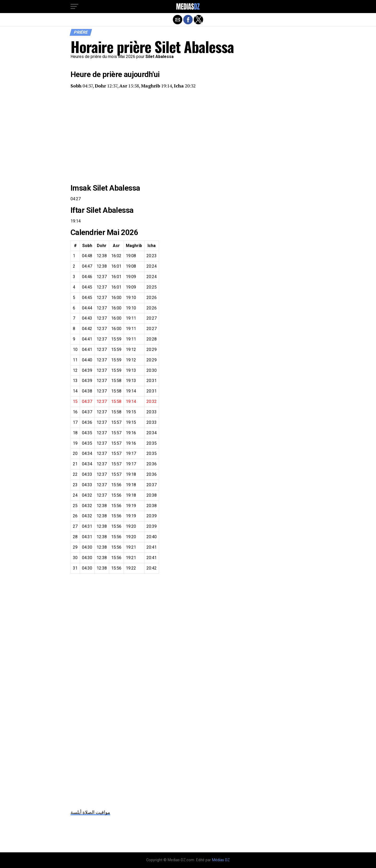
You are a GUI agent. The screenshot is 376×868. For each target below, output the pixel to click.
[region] (188, 136)
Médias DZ (221, 860)
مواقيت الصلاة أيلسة (90, 812)
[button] (74, 7)
